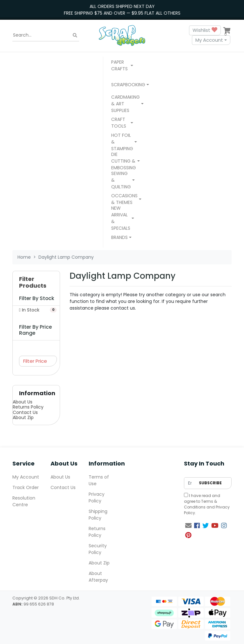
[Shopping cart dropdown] (227, 30)
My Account (209, 40)
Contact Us (25, 412)
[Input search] (46, 35)
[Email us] (188, 526)
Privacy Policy (97, 497)
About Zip (23, 417)
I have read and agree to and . (207, 504)
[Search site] (75, 35)
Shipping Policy (98, 515)
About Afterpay (98, 577)
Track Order (26, 487)
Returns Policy (28, 407)
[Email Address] (190, 483)
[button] (122, 66)
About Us (23, 402)
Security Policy (98, 549)
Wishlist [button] (205, 30)
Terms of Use (99, 480)
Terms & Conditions (200, 504)
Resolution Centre (24, 501)
